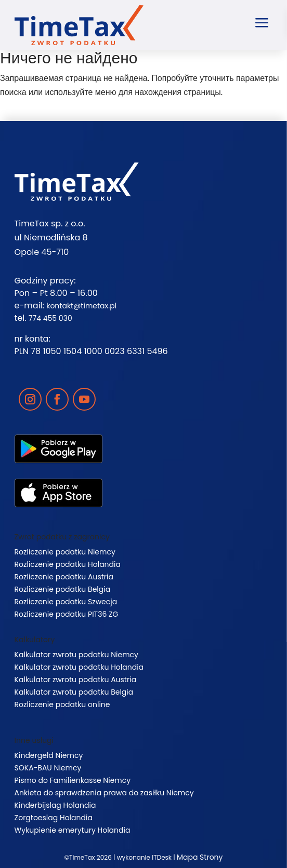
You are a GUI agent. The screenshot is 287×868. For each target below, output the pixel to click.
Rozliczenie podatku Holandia (68, 564)
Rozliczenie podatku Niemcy (65, 552)
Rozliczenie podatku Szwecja (66, 602)
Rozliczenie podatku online (62, 704)
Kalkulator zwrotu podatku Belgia (74, 692)
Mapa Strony (200, 857)
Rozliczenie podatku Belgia (63, 589)
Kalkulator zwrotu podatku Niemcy (76, 655)
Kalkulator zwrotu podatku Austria (76, 680)
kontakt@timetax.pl (81, 306)
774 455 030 (50, 318)
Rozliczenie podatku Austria (64, 577)
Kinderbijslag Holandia (55, 805)
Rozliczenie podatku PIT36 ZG (67, 614)
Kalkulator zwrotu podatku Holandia (79, 667)
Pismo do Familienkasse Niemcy (73, 780)
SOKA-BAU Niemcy (48, 768)
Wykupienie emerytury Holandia (73, 830)
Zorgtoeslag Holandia (54, 818)
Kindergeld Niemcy (49, 755)
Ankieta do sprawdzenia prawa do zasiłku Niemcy (104, 793)
